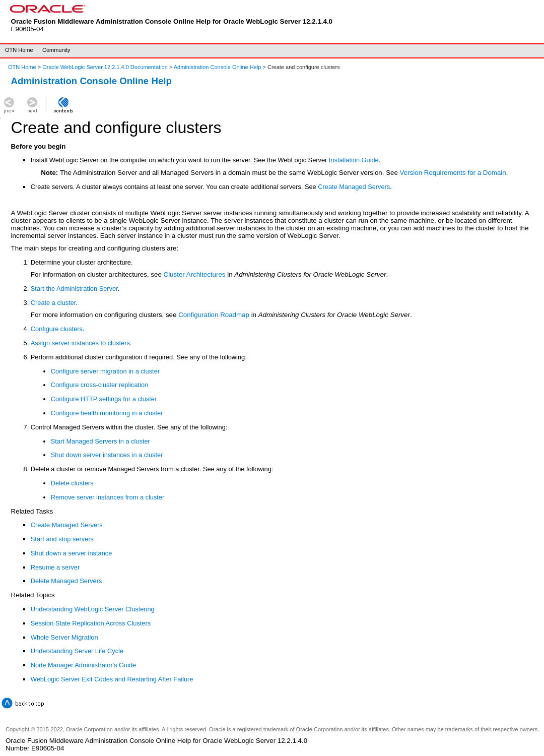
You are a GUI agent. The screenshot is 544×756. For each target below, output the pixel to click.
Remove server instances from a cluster (108, 497)
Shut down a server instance (71, 553)
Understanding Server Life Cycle (77, 651)
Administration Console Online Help (218, 67)
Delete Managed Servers (66, 581)
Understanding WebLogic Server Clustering (93, 609)
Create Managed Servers (354, 187)
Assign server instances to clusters (80, 343)
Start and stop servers (62, 539)
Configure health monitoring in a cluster (107, 413)
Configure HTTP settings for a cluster (104, 399)
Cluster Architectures (195, 274)
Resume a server (55, 567)
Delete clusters (72, 483)
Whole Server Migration (64, 637)
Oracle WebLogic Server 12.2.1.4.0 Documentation (106, 67)
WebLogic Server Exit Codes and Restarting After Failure (112, 679)
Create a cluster (53, 303)
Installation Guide (354, 160)
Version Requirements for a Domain (453, 173)
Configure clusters (57, 329)
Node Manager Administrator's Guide (83, 665)
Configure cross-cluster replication (99, 385)
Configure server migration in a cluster (105, 371)
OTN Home (19, 50)
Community (56, 50)
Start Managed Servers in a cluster (100, 441)
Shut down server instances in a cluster (107, 455)
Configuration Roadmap (214, 315)
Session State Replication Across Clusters (91, 623)
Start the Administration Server (74, 289)
